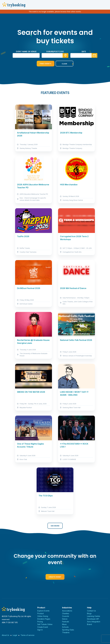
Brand (89, 624)
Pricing (40, 622)
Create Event (55, 577)
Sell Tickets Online (45, 624)
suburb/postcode (55, 52)
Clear (64, 64)
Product (41, 613)
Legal (15, 635)
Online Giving (43, 616)
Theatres (66, 632)
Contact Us (91, 611)
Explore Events (43, 611)
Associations (67, 611)
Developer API (93, 619)
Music (64, 624)
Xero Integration (94, 622)
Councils (66, 616)
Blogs (89, 613)
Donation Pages (44, 619)
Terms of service (27, 635)
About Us (6, 635)
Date (84, 52)
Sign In (40, 630)
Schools (65, 627)
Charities (66, 613)
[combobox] (55, 55)
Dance (65, 619)
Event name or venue (26, 52)
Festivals (66, 622)
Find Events (46, 64)
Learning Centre (94, 616)
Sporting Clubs (68, 630)
